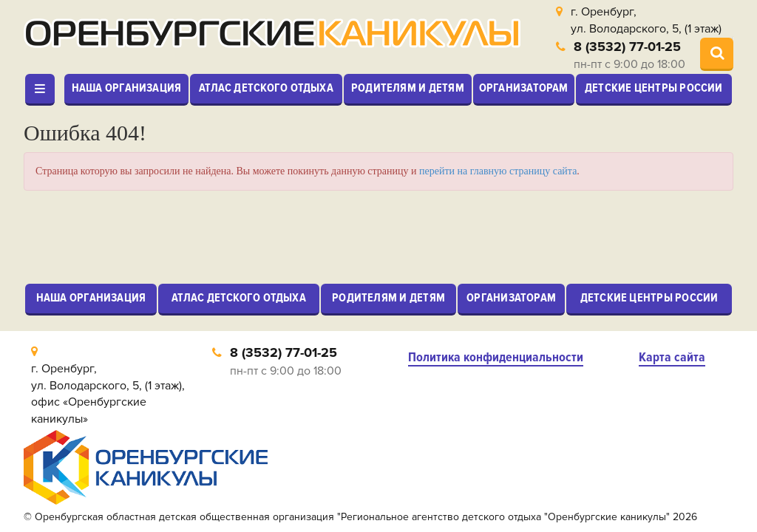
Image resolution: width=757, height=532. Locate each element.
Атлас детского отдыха (266, 88)
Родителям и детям (408, 88)
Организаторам (524, 88)
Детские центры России (654, 88)
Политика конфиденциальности (496, 357)
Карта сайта (672, 357)
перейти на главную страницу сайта (498, 171)
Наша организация (127, 88)
